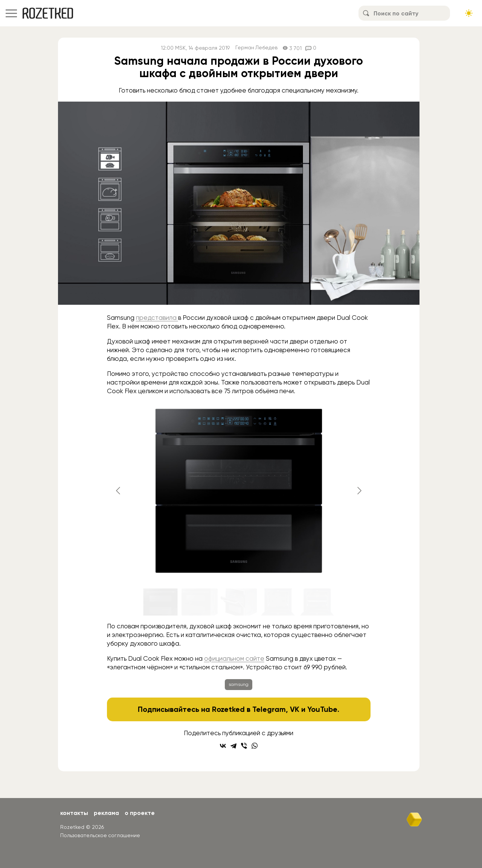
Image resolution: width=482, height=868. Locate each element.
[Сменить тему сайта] (469, 13)
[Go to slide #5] (317, 602)
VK (295, 709)
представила (157, 318)
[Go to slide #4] (278, 602)
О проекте (141, 813)
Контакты (74, 813)
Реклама (107, 813)
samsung (239, 684)
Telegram (269, 709)
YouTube (323, 709)
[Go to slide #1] (160, 602)
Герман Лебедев (256, 48)
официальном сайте (234, 658)
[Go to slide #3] (239, 602)
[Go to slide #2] (200, 602)
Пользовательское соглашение (100, 835)
